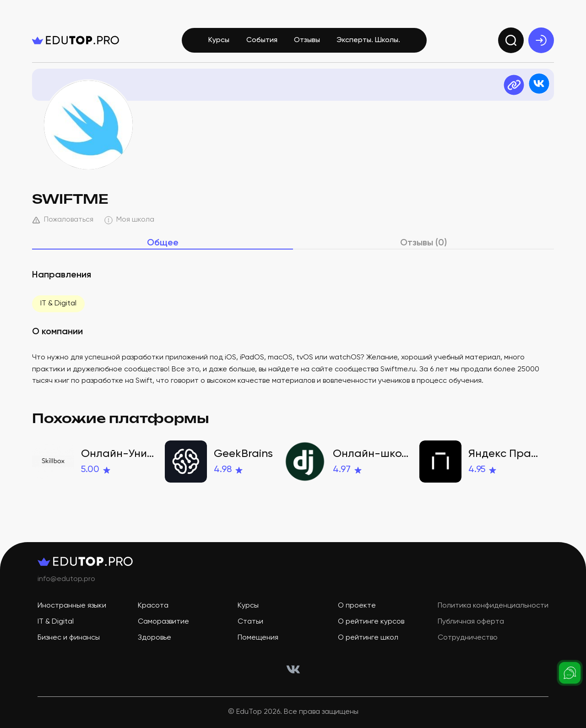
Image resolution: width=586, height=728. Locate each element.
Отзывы (307, 40)
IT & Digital (58, 304)
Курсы (219, 40)
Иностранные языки (72, 606)
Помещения (258, 638)
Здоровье (155, 638)
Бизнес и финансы (69, 638)
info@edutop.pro (66, 579)
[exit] (541, 40)
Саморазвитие (163, 622)
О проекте (357, 606)
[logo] (76, 40)
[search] (511, 40)
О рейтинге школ (368, 638)
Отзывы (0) (423, 243)
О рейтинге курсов (371, 622)
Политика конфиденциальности (493, 606)
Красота (153, 606)
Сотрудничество (468, 638)
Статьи (250, 622)
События (262, 40)
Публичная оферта (471, 622)
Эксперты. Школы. (368, 40)
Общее (163, 243)
